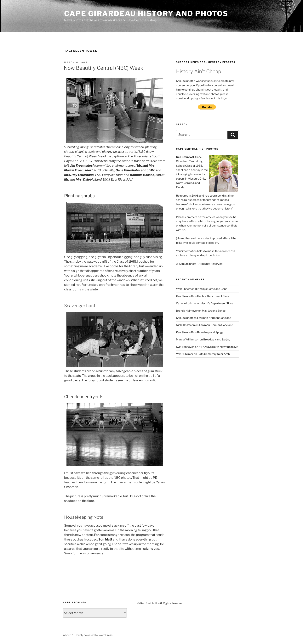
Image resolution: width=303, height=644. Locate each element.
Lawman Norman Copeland (214, 318)
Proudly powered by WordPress (93, 635)
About (67, 635)
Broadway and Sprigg (210, 332)
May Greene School (214, 311)
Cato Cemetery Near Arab (214, 354)
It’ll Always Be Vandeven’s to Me (218, 347)
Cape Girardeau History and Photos (146, 14)
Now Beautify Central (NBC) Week (103, 68)
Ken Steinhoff (184, 296)
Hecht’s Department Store (213, 296)
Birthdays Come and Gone (211, 289)
